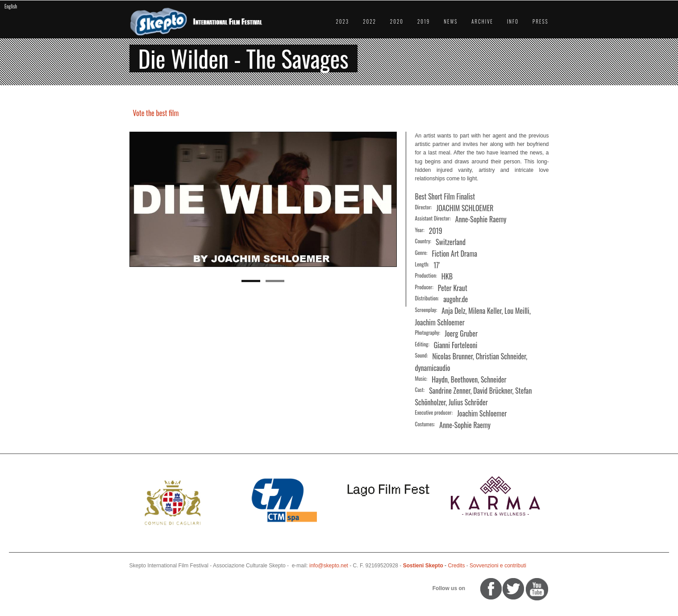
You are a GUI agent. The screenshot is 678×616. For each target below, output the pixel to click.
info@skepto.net (329, 566)
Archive (482, 21)
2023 (342, 21)
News (451, 21)
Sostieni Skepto (423, 566)
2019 (424, 21)
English (11, 6)
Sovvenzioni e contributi (498, 566)
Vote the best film (156, 113)
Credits (456, 566)
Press (540, 21)
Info (513, 21)
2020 (397, 21)
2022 (370, 21)
